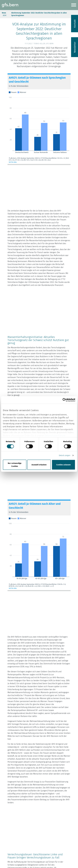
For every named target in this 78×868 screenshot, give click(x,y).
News (4, 13)
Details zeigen (65, 455)
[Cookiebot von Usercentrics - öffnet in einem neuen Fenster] (64, 400)
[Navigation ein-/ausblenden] (74, 5)
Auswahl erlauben (39, 465)
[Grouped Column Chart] (39, 119)
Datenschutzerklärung (55, 435)
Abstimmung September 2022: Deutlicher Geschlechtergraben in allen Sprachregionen (39, 14)
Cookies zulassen (63, 465)
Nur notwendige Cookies (15, 465)
